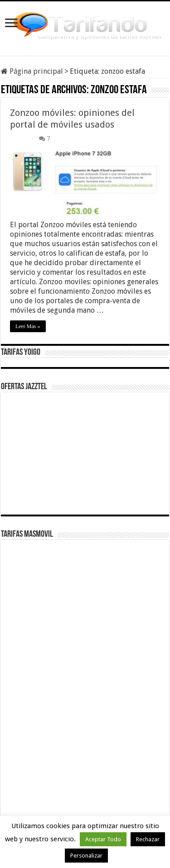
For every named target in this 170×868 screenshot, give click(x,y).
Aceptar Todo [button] (103, 839)
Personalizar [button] (86, 856)
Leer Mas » (28, 326)
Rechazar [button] (148, 839)
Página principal (32, 71)
